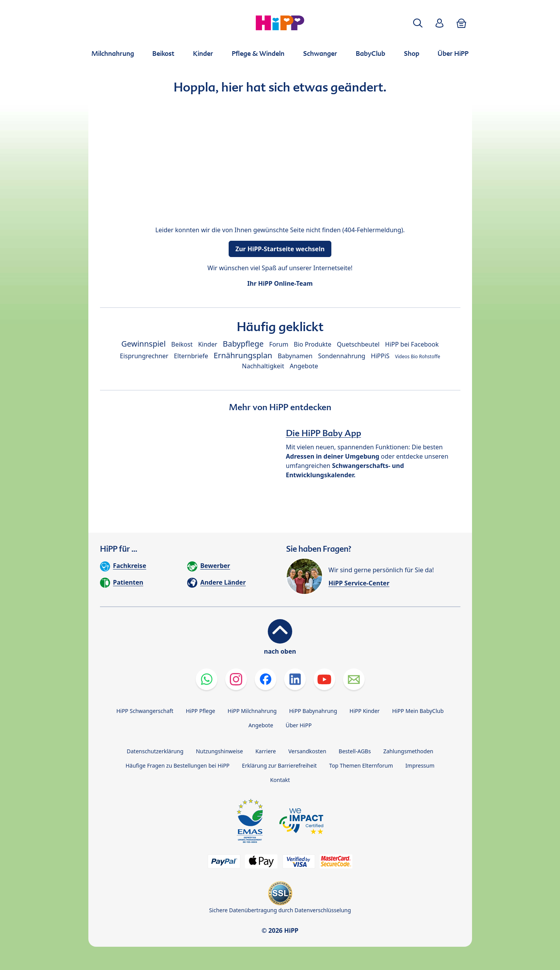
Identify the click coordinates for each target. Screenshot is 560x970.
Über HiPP (299, 725)
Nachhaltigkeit (263, 366)
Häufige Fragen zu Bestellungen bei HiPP (177, 765)
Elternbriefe (191, 356)
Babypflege (243, 344)
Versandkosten (307, 751)
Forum (278, 344)
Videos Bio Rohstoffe (417, 356)
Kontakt (280, 780)
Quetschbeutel (358, 344)
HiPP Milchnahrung (252, 711)
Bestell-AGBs (355, 751)
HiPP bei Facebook (412, 344)
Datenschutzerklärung (155, 751)
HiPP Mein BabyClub (418, 711)
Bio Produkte (313, 344)
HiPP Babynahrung (313, 711)
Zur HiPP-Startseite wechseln (280, 249)
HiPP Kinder (365, 711)
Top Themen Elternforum (361, 765)
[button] (418, 23)
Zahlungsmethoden (408, 751)
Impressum (420, 765)
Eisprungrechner (144, 356)
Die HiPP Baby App (324, 433)
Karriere (266, 751)
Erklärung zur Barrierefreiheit (279, 765)
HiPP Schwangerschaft (145, 711)
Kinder (208, 344)
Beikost (182, 344)
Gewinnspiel (144, 344)
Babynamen (295, 356)
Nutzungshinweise (219, 751)
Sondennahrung (342, 356)
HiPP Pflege (200, 711)
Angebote (304, 366)
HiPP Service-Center (359, 583)
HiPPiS (380, 356)
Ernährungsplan (243, 355)
